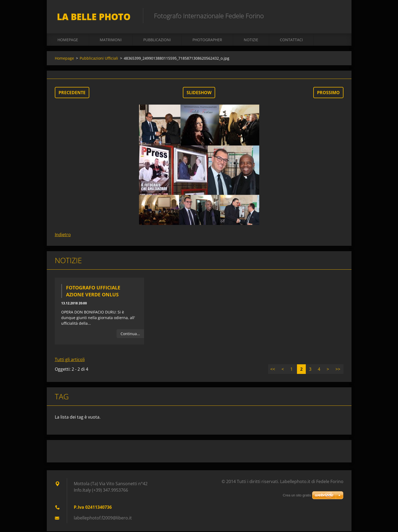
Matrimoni (111, 41)
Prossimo (328, 93)
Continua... (130, 334)
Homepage (68, 41)
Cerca (338, 16)
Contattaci (291, 41)
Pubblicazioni (157, 41)
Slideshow (199, 93)
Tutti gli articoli (70, 360)
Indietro (63, 235)
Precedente (72, 93)
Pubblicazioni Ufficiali (99, 59)
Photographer (207, 41)
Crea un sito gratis (297, 495)
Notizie (251, 41)
